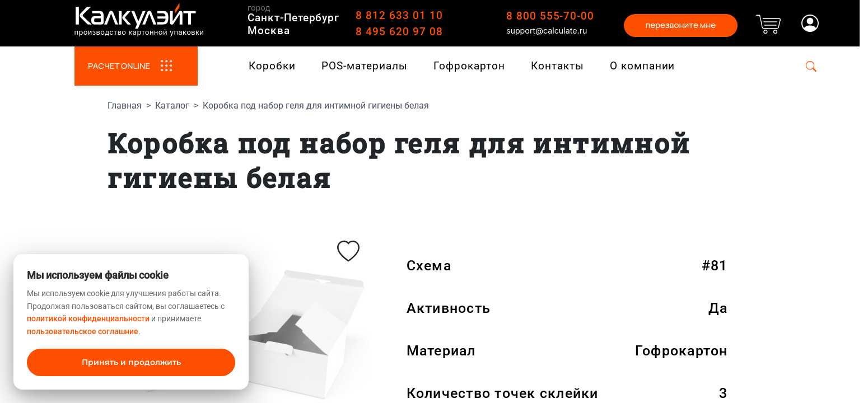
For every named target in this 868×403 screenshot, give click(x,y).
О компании (643, 66)
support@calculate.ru (547, 31)
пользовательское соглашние (83, 331)
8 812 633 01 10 (399, 15)
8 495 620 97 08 (399, 32)
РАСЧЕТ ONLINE (136, 66)
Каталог (172, 106)
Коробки (272, 66)
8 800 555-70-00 (550, 16)
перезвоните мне (680, 25)
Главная (125, 106)
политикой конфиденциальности (88, 318)
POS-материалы (364, 66)
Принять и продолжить (131, 362)
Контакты (557, 66)
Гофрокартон (469, 66)
